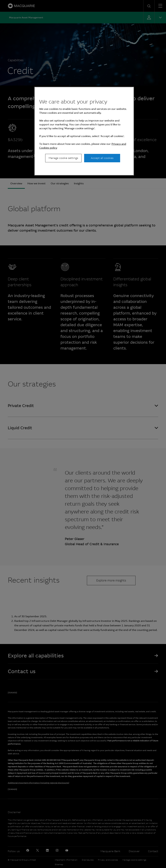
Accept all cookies (102, 158)
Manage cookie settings (63, 158)
